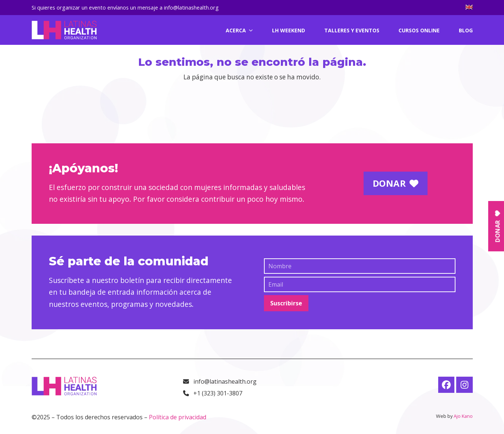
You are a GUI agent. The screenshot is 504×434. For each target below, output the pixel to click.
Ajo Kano (463, 416)
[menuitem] (469, 8)
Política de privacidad (178, 417)
